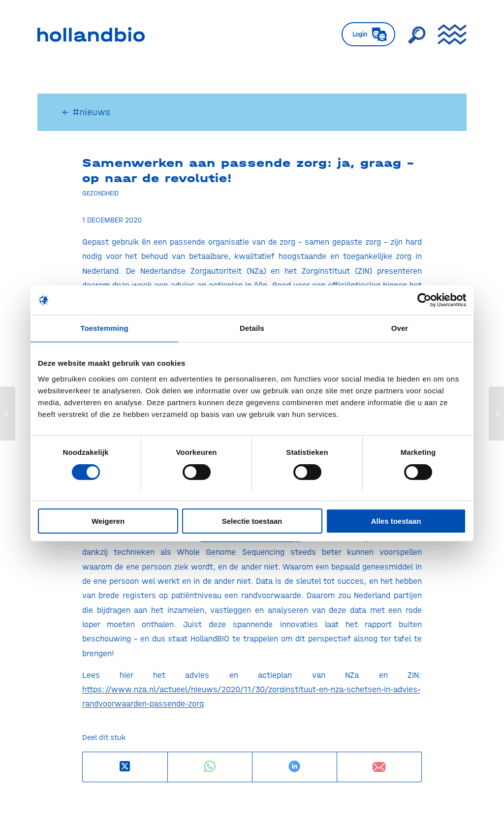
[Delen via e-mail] (379, 767)
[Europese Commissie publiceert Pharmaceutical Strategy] (496, 413)
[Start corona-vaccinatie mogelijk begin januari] (8, 413)
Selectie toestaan (252, 521)
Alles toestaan (396, 521)
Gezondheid (100, 193)
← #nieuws (86, 112)
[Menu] (449, 34)
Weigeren (108, 521)
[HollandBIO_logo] (91, 34)
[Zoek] (416, 34)
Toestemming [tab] (104, 329)
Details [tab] (252, 329)
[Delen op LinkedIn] (295, 767)
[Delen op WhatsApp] (210, 767)
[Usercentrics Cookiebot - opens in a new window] (423, 300)
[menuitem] (368, 34)
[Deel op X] (125, 767)
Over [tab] (400, 329)
